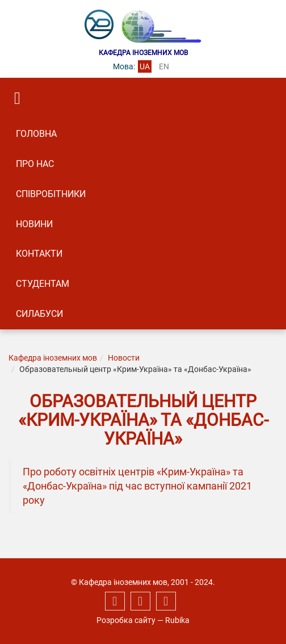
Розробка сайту (126, 620)
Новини (34, 224)
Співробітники (51, 194)
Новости (124, 358)
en (164, 66)
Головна (36, 134)
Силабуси (39, 314)
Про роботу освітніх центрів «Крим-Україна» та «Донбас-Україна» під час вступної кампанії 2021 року (137, 486)
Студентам (43, 284)
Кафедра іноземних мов (53, 358)
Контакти (39, 254)
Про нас (35, 164)
